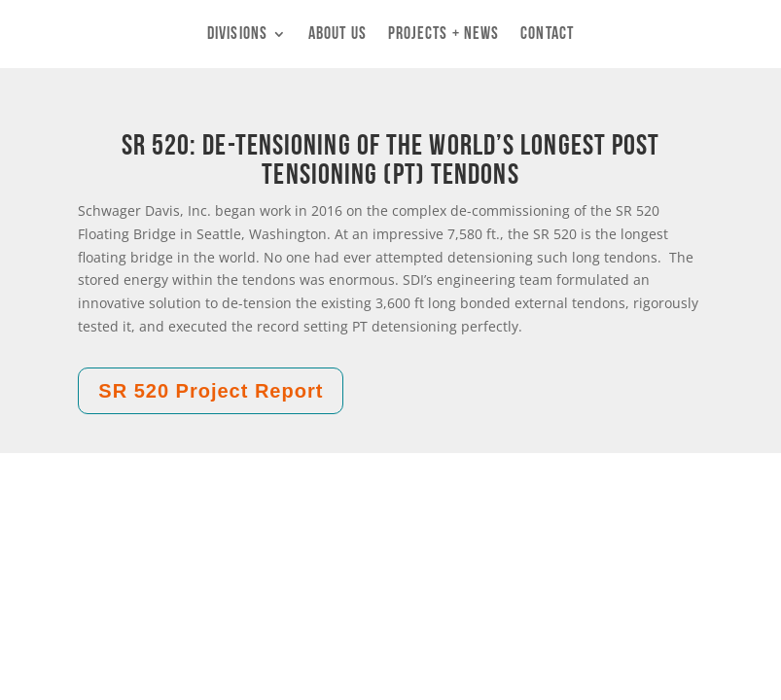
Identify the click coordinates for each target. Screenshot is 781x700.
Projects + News (444, 35)
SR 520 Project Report (211, 391)
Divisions (237, 35)
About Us (337, 35)
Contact (547, 35)
